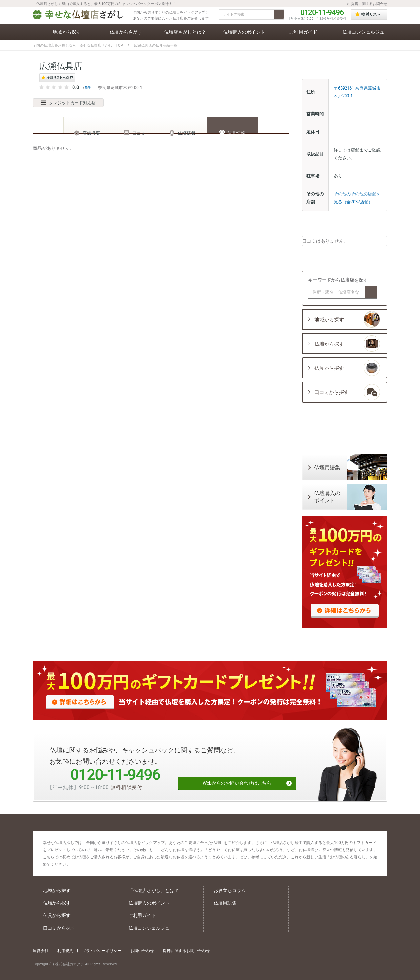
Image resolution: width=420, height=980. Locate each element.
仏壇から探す (57, 903)
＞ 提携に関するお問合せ (367, 3)
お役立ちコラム (230, 890)
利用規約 (65, 950)
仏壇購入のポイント (149, 903)
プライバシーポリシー (102, 950)
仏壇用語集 (225, 903)
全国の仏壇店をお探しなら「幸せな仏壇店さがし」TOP (78, 45)
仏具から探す (57, 915)
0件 (88, 87)
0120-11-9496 (322, 12)
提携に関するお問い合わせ (186, 950)
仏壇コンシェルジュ (149, 928)
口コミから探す (59, 928)
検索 (279, 14)
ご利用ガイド (142, 915)
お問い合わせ (142, 950)
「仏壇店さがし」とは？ (154, 890)
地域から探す (57, 890)
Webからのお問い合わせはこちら (236, 779)
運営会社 (41, 950)
